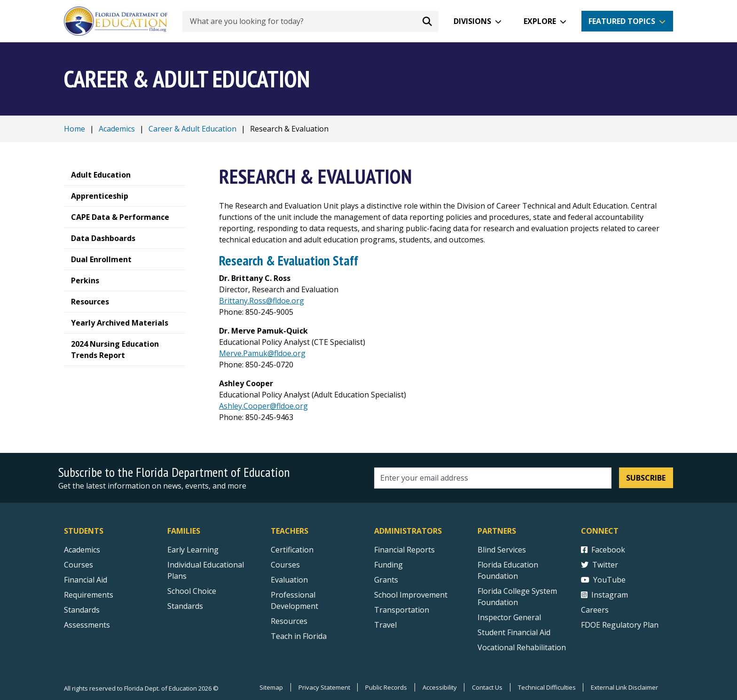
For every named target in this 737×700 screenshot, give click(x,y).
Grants (386, 580)
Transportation (402, 610)
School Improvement (411, 595)
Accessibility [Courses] (439, 687)
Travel (385, 625)
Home (74, 129)
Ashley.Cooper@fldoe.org (263, 406)
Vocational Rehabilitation (522, 647)
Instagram (604, 595)
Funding (388, 565)
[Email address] (493, 478)
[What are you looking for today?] (310, 21)
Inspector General (509, 617)
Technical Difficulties (546, 687)
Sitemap (270, 687)
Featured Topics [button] (622, 21)
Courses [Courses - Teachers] (285, 565)
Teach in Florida (299, 636)
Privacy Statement (323, 687)
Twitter (600, 565)
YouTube (603, 580)
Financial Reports (404, 550)
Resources (289, 621)
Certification (292, 550)
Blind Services (502, 550)
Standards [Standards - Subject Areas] (82, 610)
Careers (595, 610)
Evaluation (289, 580)
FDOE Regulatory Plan (620, 625)
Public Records (385, 687)
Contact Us (487, 687)
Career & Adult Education (192, 129)
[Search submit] (427, 21)
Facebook (603, 550)
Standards (185, 606)
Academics (117, 129)
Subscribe (646, 478)
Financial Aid (86, 580)
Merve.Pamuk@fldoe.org (262, 353)
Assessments (87, 625)
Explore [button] (540, 21)
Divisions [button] (472, 21)
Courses (78, 565)
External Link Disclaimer (624, 687)
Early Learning (193, 550)
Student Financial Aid (514, 632)
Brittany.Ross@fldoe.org (262, 301)
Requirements (89, 595)
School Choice (192, 591)
